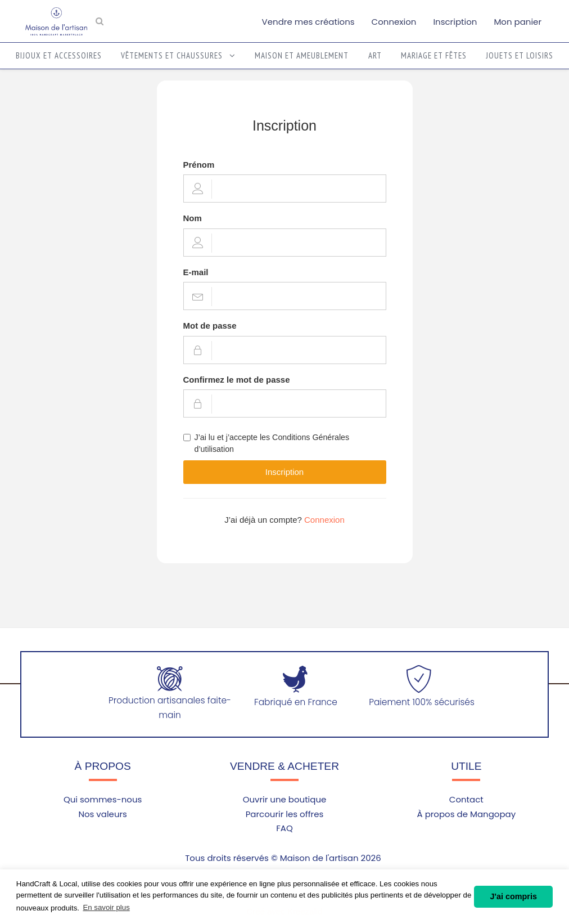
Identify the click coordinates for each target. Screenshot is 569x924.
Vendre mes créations (308, 22)
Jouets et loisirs (520, 55)
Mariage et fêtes (434, 55)
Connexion (394, 22)
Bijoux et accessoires (59, 55)
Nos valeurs (103, 814)
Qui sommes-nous (103, 799)
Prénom (199, 165)
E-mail (196, 272)
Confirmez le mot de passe (237, 380)
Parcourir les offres (285, 814)
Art (375, 55)
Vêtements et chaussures (178, 55)
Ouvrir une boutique (285, 799)
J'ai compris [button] (513, 896)
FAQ (284, 828)
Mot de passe (210, 326)
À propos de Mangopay (467, 814)
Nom (193, 218)
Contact (466, 799)
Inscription (455, 22)
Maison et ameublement (302, 55)
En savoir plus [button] (106, 907)
